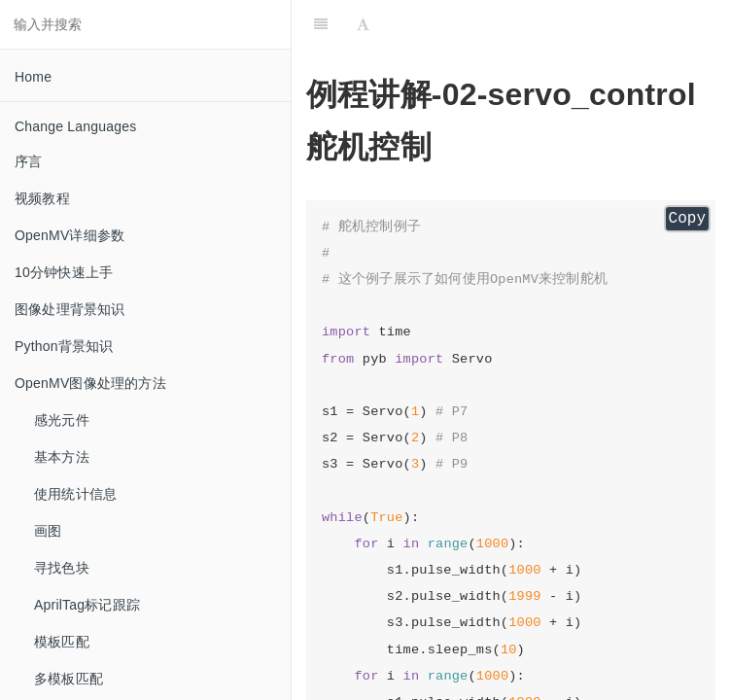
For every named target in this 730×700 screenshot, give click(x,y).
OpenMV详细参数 (70, 235)
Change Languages (75, 126)
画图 (48, 531)
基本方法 (62, 457)
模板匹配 (62, 642)
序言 (28, 161)
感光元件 (62, 420)
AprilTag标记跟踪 (87, 605)
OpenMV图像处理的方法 (90, 383)
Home (33, 77)
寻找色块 (62, 568)
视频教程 (42, 198)
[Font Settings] (363, 24)
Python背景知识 (64, 346)
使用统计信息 (75, 494)
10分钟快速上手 (64, 272)
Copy (687, 219)
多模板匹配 (69, 679)
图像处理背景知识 (70, 309)
